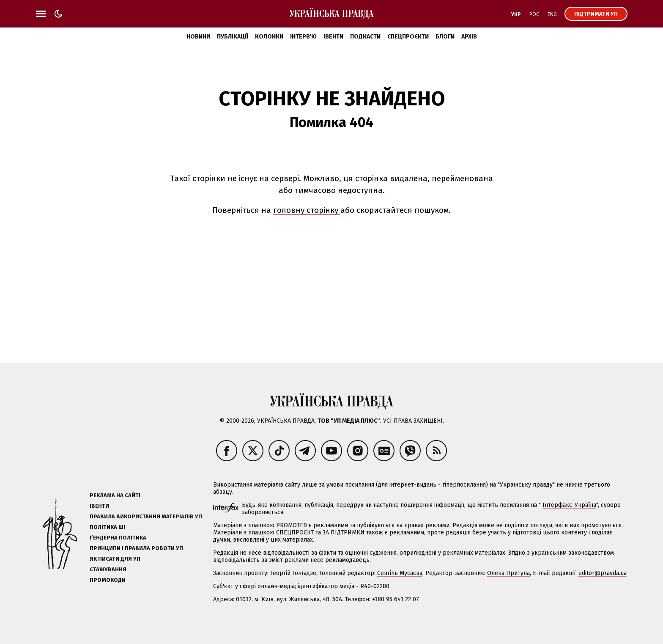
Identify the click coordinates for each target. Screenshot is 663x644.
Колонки (269, 37)
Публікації (233, 37)
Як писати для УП (115, 559)
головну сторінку (307, 210)
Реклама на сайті (115, 495)
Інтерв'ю (303, 37)
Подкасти (365, 37)
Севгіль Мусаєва (400, 573)
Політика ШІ (107, 527)
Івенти (333, 37)
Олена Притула (508, 573)
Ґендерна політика (118, 538)
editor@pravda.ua (603, 573)
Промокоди (108, 580)
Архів (469, 37)
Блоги (445, 37)
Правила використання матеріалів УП (146, 516)
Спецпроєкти (408, 37)
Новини (198, 37)
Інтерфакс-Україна (569, 505)
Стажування (108, 569)
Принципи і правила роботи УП (136, 548)
